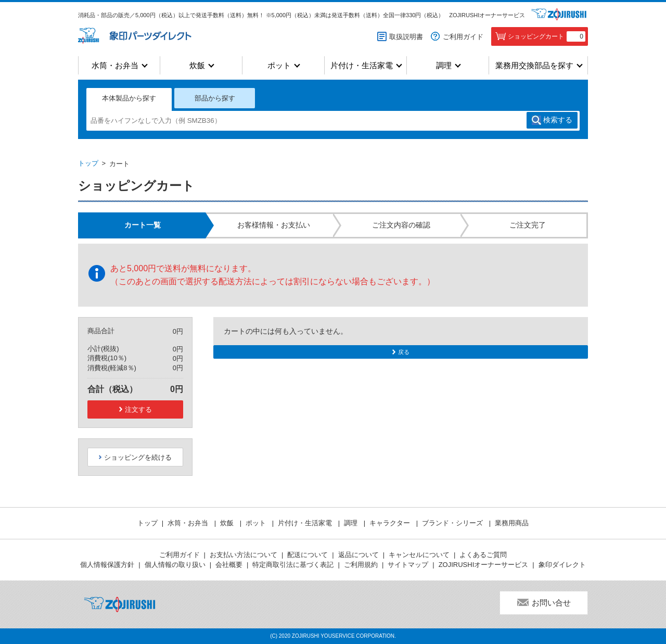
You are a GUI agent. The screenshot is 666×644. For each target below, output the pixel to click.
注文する (138, 409)
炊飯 (197, 65)
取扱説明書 (406, 37)
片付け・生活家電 (362, 65)
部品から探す (215, 98)
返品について (358, 555)
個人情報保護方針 (107, 565)
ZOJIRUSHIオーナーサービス (487, 15)
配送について (308, 555)
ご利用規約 (361, 565)
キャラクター (391, 523)
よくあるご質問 (483, 555)
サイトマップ (408, 565)
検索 (558, 120)
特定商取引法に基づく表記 (293, 565)
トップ (88, 163)
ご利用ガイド (463, 37)
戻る (404, 352)
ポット (279, 65)
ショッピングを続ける (138, 457)
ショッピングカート (547, 36)
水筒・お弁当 (115, 65)
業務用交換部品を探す (534, 65)
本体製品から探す (129, 98)
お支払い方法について (244, 555)
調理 (444, 65)
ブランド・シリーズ (453, 523)
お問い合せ (551, 603)
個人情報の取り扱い (175, 565)
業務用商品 (512, 523)
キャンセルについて (419, 555)
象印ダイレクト (562, 565)
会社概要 (229, 565)
